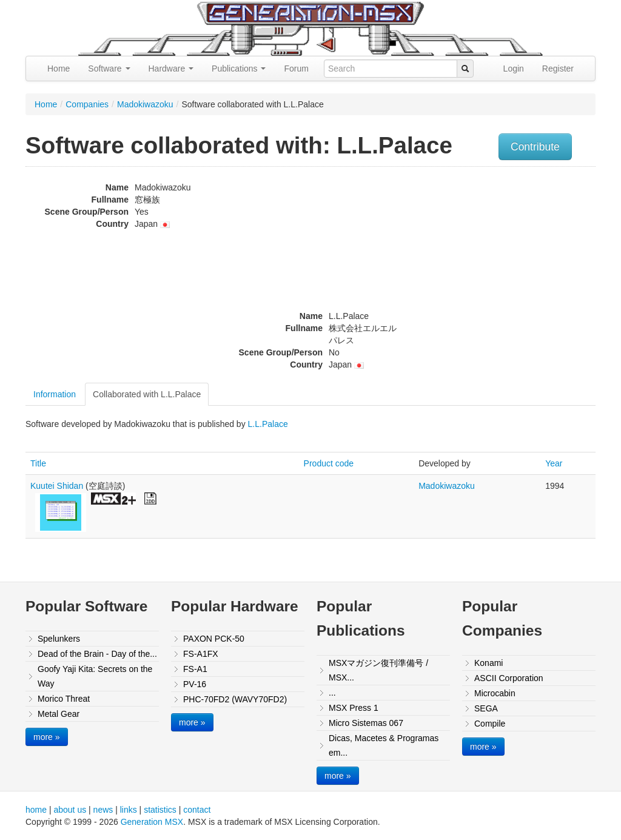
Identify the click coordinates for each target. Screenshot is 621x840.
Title (38, 463)
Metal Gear (59, 714)
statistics (160, 810)
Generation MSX (152, 822)
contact (197, 810)
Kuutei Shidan (57, 486)
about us (70, 810)
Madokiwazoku (145, 104)
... (332, 693)
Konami (488, 663)
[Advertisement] (515, 258)
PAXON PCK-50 (214, 639)
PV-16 (195, 684)
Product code (329, 463)
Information (55, 394)
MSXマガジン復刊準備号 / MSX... (378, 670)
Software (109, 69)
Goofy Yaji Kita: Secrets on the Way (95, 676)
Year (554, 463)
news (103, 810)
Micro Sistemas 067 (366, 723)
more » (47, 737)
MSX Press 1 (354, 708)
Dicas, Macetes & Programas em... (384, 745)
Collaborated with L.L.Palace (147, 394)
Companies (87, 104)
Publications (239, 69)
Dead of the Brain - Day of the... (97, 654)
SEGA (486, 708)
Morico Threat (64, 699)
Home (59, 69)
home (36, 810)
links (129, 810)
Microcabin (495, 693)
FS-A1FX (201, 654)
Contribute (535, 147)
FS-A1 (195, 669)
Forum (296, 69)
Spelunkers (59, 639)
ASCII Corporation (509, 678)
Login (514, 69)
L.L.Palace (268, 424)
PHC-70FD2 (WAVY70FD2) (235, 699)
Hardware (171, 69)
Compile (490, 724)
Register (558, 69)
